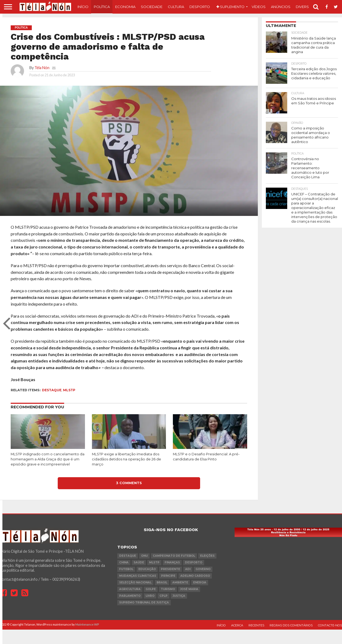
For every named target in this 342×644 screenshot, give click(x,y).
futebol (126, 569)
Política (102, 7)
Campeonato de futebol (174, 556)
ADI (188, 569)
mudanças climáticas (138, 576)
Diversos (305, 7)
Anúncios (281, 7)
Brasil (162, 582)
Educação (147, 569)
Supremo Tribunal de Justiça (144, 602)
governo (203, 569)
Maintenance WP (87, 624)
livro (150, 596)
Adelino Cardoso (195, 576)
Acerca (237, 625)
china (124, 562)
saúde (139, 562)
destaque (52, 390)
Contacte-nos (330, 625)
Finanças (172, 562)
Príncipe (168, 576)
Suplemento (230, 7)
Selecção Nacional (135, 582)
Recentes (256, 625)
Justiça (179, 596)
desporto (194, 562)
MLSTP (69, 390)
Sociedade (152, 7)
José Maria (189, 589)
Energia (200, 582)
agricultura (130, 589)
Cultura (176, 7)
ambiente (180, 582)
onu (144, 556)
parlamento (130, 596)
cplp (164, 596)
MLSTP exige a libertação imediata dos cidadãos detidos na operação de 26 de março (127, 459)
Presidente (170, 569)
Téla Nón (42, 68)
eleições (207, 556)
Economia (125, 7)
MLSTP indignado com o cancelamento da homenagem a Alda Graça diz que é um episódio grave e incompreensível (48, 459)
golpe (151, 589)
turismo (168, 589)
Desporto (200, 7)
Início (83, 7)
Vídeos (259, 7)
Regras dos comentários (291, 625)
